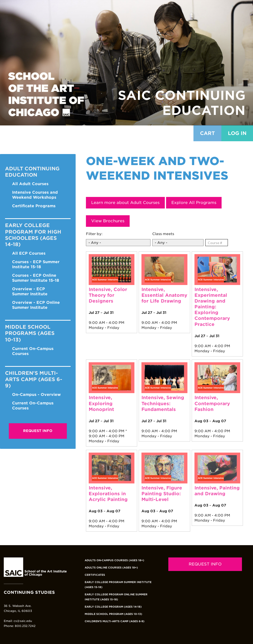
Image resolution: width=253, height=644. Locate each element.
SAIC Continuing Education (182, 103)
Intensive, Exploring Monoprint (101, 403)
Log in (237, 133)
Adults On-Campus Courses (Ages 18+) (114, 560)
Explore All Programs (194, 203)
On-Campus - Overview (36, 395)
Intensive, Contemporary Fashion (212, 403)
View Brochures (108, 221)
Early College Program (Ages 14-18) (113, 607)
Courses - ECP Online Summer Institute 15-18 (36, 278)
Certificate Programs (34, 206)
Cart (207, 133)
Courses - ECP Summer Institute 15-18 (36, 264)
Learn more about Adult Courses (125, 203)
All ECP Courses (29, 253)
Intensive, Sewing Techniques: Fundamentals (163, 403)
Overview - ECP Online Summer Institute (36, 305)
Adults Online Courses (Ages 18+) (111, 567)
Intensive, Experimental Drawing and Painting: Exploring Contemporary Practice (212, 307)
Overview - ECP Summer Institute (30, 291)
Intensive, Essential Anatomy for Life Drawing (164, 295)
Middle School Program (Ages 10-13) (113, 614)
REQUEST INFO (205, 564)
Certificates (95, 575)
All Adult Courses (30, 184)
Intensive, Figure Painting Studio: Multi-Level (162, 494)
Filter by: (94, 234)
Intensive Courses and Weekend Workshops (35, 195)
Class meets (163, 234)
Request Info (38, 431)
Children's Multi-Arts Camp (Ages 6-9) (115, 621)
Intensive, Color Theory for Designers (108, 295)
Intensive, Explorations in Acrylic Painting (108, 494)
